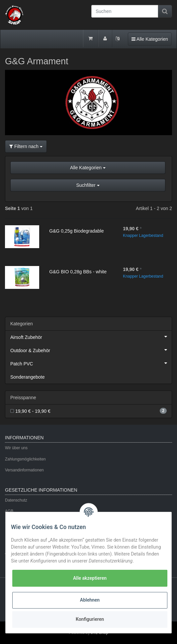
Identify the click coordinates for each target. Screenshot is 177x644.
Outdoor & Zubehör (91, 350)
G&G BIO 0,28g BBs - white (78, 272)
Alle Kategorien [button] (88, 168)
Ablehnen (90, 600)
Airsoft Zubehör (91, 337)
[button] (88, 179)
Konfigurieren (90, 619)
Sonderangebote (28, 377)
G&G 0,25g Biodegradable (76, 231)
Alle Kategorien (150, 39)
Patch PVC (91, 363)
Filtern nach (26, 146)
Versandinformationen (24, 470)
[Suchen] (125, 11)
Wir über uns (16, 448)
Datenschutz (16, 500)
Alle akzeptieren (90, 578)
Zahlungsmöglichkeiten (25, 459)
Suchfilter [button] (88, 185)
